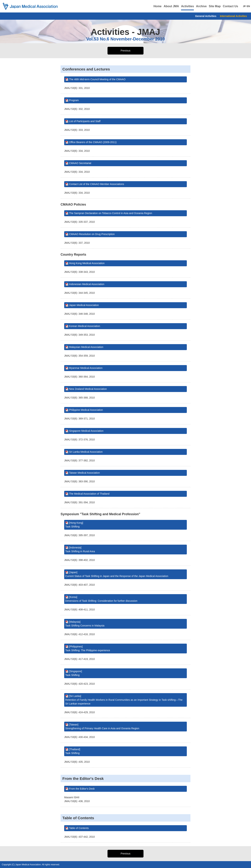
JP (244, 6)
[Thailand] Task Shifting (73, 751)
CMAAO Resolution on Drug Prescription (92, 234)
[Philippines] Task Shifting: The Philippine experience (88, 648)
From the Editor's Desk (82, 789)
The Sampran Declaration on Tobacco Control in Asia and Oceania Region (111, 213)
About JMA (171, 6)
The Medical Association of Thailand (89, 494)
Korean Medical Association (85, 326)
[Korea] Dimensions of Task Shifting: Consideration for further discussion (101, 599)
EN (248, 6)
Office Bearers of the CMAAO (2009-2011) (93, 142)
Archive (201, 6)
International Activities (234, 16)
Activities (187, 6)
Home (157, 6)
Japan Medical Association (84, 305)
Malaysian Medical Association (86, 347)
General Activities (206, 16)
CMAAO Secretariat (80, 163)
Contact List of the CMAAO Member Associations (97, 184)
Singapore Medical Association (86, 431)
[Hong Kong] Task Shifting (74, 525)
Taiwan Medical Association (84, 473)
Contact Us (230, 6)
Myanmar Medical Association (86, 368)
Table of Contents (79, 828)
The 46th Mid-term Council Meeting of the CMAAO (97, 79)
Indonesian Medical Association (87, 284)
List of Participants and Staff (85, 121)
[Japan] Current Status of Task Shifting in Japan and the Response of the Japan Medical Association (117, 574)
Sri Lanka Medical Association (86, 452)
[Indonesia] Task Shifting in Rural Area (80, 549)
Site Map (215, 6)
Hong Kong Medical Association (87, 263)
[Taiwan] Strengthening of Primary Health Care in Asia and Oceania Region (102, 726)
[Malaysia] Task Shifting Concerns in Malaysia (85, 624)
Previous (125, 51)
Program (74, 100)
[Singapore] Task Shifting (74, 673)
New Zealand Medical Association (88, 389)
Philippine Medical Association (86, 410)
